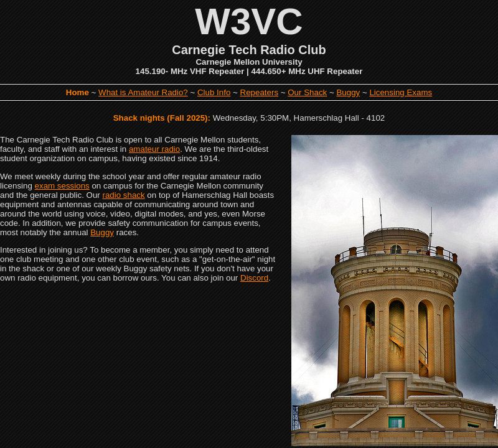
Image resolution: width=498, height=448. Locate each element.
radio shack (124, 195)
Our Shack (307, 92)
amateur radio (154, 149)
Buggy (348, 92)
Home (78, 92)
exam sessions (62, 186)
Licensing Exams (401, 92)
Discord (254, 278)
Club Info (214, 92)
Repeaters (260, 92)
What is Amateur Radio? (143, 92)
